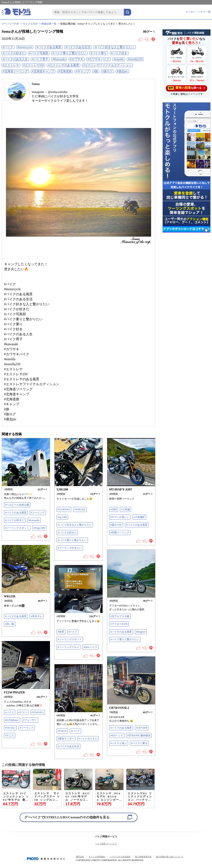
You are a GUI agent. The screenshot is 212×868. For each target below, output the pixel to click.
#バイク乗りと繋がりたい (69, 53)
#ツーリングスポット (17, 528)
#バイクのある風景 (49, 47)
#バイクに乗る (139, 743)
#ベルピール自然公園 (17, 505)
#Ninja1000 (39, 528)
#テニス (10, 735)
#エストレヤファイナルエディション (107, 65)
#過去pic (122, 71)
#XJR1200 (80, 509)
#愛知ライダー (66, 739)
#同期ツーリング (120, 533)
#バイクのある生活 (78, 47)
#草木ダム (37, 616)
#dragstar (141, 632)
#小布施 (126, 509)
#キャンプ (83, 71)
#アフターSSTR (119, 624)
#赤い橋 (10, 624)
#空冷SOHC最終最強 (139, 735)
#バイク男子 (40, 59)
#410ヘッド (117, 735)
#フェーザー (30, 720)
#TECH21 (10, 728)
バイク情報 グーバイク (106, 844)
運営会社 (80, 857)
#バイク (8, 47)
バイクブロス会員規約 (120, 857)
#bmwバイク (90, 647)
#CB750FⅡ (142, 728)
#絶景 (61, 632)
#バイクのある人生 (15, 59)
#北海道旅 (65, 71)
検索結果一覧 (49, 24)
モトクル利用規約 (97, 857)
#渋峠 (114, 509)
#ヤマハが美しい (120, 517)
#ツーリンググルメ (69, 647)
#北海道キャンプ (43, 71)
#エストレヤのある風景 (64, 65)
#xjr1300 (62, 517)
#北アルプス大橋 (120, 616)
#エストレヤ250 (34, 65)
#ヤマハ (23, 712)
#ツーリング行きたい (70, 548)
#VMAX (62, 731)
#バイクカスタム (88, 739)
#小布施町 (139, 517)
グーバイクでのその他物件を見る (67, 817)
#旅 (96, 71)
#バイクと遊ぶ (119, 743)
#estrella (119, 59)
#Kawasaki (59, 59)
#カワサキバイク (98, 59)
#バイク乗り (99, 53)
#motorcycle (25, 47)
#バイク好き (119, 53)
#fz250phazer (12, 720)
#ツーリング (38, 513)
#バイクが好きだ (14, 53)
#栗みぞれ (116, 525)
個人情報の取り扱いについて (170, 857)
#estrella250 (135, 59)
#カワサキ (77, 59)
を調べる (186, 88)
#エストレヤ (11, 65)
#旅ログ (107, 71)
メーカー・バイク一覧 (198, 12)
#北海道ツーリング (15, 71)
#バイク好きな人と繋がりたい (115, 47)
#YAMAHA (64, 509)
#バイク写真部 (39, 53)
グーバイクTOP (10, 24)
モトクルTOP (30, 24)
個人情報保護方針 (143, 857)
